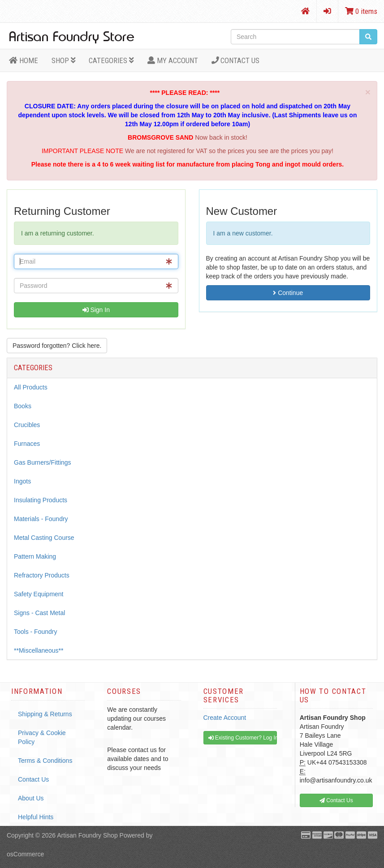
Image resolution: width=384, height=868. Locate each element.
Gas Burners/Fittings (43, 462)
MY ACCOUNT (173, 60)
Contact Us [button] (336, 800)
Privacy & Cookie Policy (42, 737)
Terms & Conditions (45, 761)
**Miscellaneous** (39, 650)
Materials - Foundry (41, 519)
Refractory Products (42, 575)
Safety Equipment (39, 594)
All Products (31, 387)
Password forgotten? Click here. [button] (57, 346)
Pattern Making (35, 556)
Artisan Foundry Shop (87, 835)
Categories (111, 60)
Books (23, 406)
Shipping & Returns (45, 714)
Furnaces (27, 444)
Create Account (225, 718)
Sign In (96, 310)
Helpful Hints (36, 817)
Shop (64, 60)
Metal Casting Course (44, 538)
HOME (24, 60)
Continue (288, 293)
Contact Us (236, 60)
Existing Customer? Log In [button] (243, 738)
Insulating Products (41, 500)
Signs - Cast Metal (39, 613)
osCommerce (25, 854)
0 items (361, 11)
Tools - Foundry (35, 632)
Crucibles (27, 425)
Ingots (22, 481)
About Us (31, 798)
